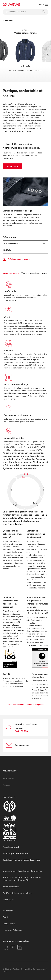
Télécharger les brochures (16, 853)
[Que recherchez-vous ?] (26, 12)
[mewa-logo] (11, 4)
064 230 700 (21, 731)
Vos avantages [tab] (11, 273)
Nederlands (8, 778)
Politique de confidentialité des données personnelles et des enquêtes (22, 879)
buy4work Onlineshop (13, 930)
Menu (43, 4)
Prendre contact (13, 166)
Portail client (9, 924)
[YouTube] (13, 947)
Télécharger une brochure (15, 259)
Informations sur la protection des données (23, 871)
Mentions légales (11, 887)
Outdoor (8, 20)
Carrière (7, 917)
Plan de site (8, 900)
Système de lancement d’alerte (17, 893)
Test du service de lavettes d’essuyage (22, 860)
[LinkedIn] (20, 947)
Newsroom (8, 911)
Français (7, 785)
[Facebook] (6, 947)
